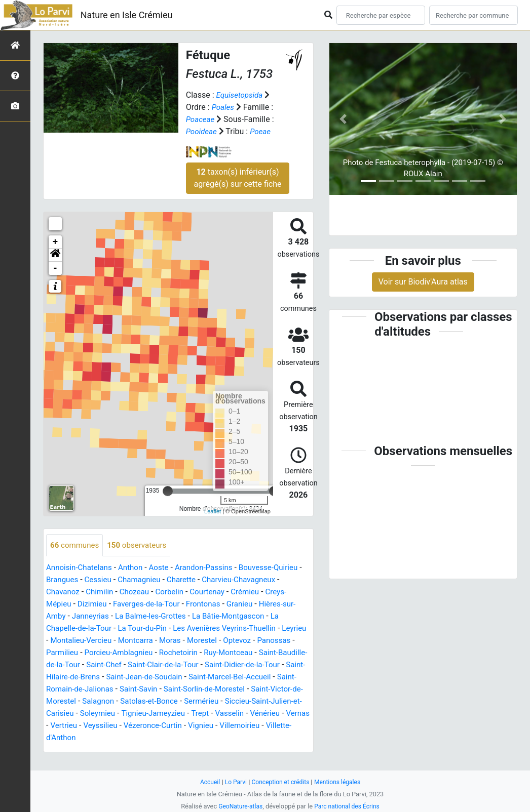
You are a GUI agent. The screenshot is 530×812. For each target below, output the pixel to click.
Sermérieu (172, 714)
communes (76, 545)
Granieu (60, 617)
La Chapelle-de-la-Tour (138, 629)
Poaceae (201, 119)
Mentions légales (340, 782)
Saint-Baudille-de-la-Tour (195, 665)
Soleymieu (69, 726)
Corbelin (226, 593)
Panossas (138, 653)
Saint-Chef (264, 665)
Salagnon (63, 714)
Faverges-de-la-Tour (211, 605)
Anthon (135, 568)
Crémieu (61, 605)
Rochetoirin (67, 665)
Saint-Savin (66, 702)
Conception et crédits (280, 782)
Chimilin (153, 593)
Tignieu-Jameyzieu (128, 726)
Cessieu (132, 580)
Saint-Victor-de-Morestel (229, 702)
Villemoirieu (246, 738)
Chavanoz (115, 593)
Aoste (165, 568)
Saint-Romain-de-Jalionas (253, 690)
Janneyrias (166, 617)
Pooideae (202, 131)
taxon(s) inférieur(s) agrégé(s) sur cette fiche (238, 178)
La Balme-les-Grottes (229, 617)
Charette (220, 580)
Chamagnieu (176, 580)
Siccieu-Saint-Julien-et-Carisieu (252, 714)
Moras (268, 641)
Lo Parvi (233, 782)
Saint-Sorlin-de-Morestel (136, 702)
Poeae (263, 131)
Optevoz (99, 653)
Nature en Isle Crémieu (127, 15)
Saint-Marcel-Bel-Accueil (156, 690)
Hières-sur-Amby (110, 617)
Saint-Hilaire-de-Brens (232, 678)
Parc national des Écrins (348, 806)
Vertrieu (60, 738)
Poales (224, 107)
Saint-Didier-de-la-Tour (147, 678)
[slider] (168, 491)
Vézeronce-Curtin (154, 738)
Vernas (280, 726)
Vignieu (205, 738)
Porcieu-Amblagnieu (238, 653)
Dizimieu (153, 605)
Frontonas (271, 605)
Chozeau (190, 593)
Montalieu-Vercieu (175, 641)
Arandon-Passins (213, 568)
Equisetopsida (241, 95)
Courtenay (266, 593)
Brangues (95, 580)
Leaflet (213, 511)
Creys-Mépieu (107, 605)
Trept (177, 726)
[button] (55, 255)
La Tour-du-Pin (211, 629)
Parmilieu (179, 653)
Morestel (62, 653)
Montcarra (232, 641)
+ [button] (55, 242)
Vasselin (208, 726)
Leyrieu (122, 641)
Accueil (206, 782)
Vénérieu (245, 726)
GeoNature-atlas (238, 806)
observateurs (141, 545)
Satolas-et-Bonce (117, 714)
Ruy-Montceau (119, 665)
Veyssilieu (99, 738)
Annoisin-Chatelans (81, 568)
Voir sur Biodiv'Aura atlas (423, 282)
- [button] (55, 268)
